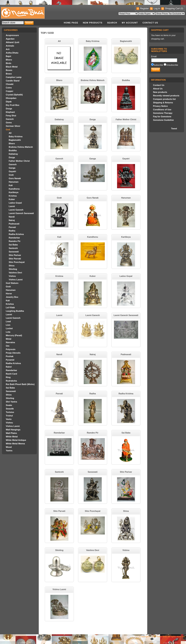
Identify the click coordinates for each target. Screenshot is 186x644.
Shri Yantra (11, 402)
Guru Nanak (15, 178)
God (8, 129)
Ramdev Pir (15, 241)
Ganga (12, 168)
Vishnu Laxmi (16, 280)
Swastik (10, 409)
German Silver (13, 126)
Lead (8, 321)
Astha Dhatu (12, 53)
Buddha (13, 150)
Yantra (9, 451)
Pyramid (10, 360)
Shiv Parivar (15, 255)
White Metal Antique (16, 440)
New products (93, 23)
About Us (158, 89)
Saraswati (14, 252)
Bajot (9, 56)
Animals (10, 46)
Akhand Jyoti (12, 42)
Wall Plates (11, 433)
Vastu (9, 419)
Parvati (12, 227)
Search (112, 23)
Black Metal (12, 67)
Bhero (9, 60)
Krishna (13, 196)
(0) (182, 9)
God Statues (12, 283)
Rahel (9, 367)
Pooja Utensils (13, 353)
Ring (8, 377)
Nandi (12, 217)
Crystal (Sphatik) (14, 95)
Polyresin (11, 349)
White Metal (12, 437)
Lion (8, 325)
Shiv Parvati (15, 259)
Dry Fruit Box (13, 105)
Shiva (12, 266)
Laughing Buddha (15, 311)
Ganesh (10, 119)
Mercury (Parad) (14, 335)
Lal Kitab (10, 307)
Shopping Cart (173, 9)
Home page (71, 23)
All (10, 133)
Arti (8, 49)
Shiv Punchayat (17, 262)
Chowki (10, 84)
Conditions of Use (162, 110)
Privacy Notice (160, 106)
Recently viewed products (166, 96)
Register (144, 9)
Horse (9, 294)
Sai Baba (13, 245)
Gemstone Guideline (163, 120)
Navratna (10, 342)
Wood (9, 447)
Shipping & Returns (163, 103)
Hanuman (14, 182)
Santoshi (13, 248)
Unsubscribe (172, 65)
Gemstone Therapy (163, 113)
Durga (9, 109)
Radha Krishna (16, 234)
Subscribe (158, 65)
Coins (9, 88)
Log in (157, 9)
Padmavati (14, 224)
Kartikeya (14, 192)
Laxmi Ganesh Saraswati (21, 213)
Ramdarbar (14, 238)
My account (130, 23)
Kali (11, 185)
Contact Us (150, 23)
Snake (9, 405)
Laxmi (12, 206)
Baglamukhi (15, 140)
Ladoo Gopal (15, 203)
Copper (10, 91)
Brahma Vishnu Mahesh (21, 147)
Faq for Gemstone (162, 117)
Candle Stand (13, 81)
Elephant (10, 112)
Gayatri (12, 171)
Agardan (10, 39)
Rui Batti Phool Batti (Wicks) (20, 384)
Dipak (9, 102)
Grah (11, 175)
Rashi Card (11, 374)
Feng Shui (11, 116)
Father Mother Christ (19, 161)
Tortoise (10, 412)
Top (43, 33)
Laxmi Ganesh (16, 210)
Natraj (12, 220)
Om (8, 346)
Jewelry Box (12, 297)
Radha (12, 231)
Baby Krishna (16, 136)
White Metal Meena (15, 444)
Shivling (13, 269)
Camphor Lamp (14, 77)
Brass (9, 74)
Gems (9, 123)
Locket (9, 328)
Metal (9, 339)
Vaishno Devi (15, 273)
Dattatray (13, 154)
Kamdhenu (14, 189)
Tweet (174, 129)
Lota (8, 332)
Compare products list (164, 99)
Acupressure (12, 35)
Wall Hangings (13, 430)
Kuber (12, 199)
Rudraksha (11, 381)
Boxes (9, 70)
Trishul (9, 416)
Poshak (10, 356)
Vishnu (12, 276)
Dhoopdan (11, 98)
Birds (9, 63)
